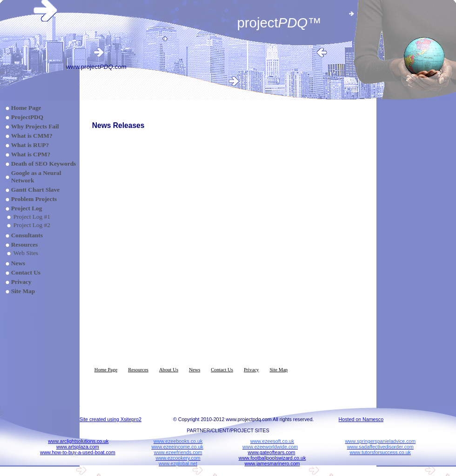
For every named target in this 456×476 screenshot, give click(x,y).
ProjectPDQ (27, 117)
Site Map (23, 291)
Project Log (27, 208)
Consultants (27, 235)
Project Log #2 (32, 225)
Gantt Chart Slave (35, 190)
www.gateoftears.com (272, 452)
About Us (169, 370)
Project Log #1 (32, 217)
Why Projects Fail (35, 126)
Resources (25, 245)
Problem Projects (34, 199)
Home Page (26, 108)
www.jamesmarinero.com (272, 463)
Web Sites (26, 253)
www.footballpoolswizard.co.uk (272, 458)
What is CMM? (32, 136)
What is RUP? (30, 145)
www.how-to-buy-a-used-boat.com (78, 452)
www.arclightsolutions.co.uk (78, 441)
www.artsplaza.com (78, 447)
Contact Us (26, 272)
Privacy (21, 282)
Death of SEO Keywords (44, 164)
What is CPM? (31, 154)
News (18, 263)
